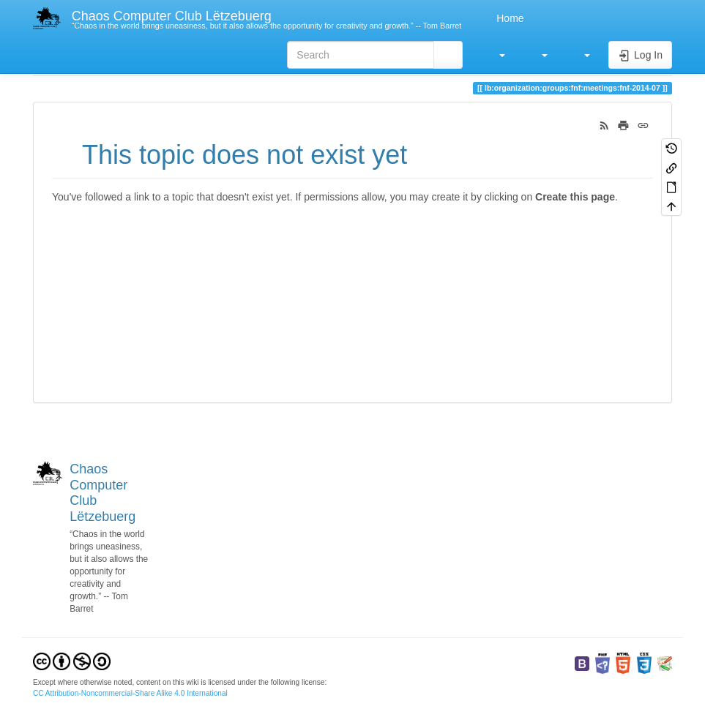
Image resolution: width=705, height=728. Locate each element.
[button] (495, 55)
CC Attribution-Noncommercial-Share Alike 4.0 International (130, 693)
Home (508, 18)
